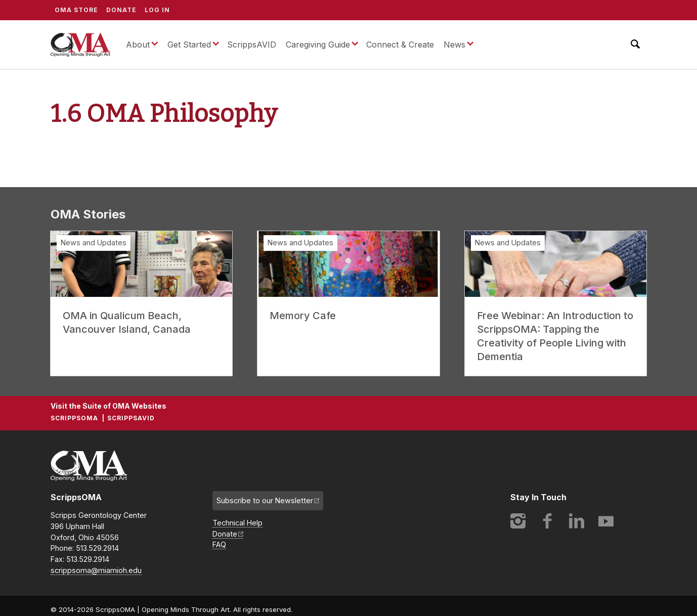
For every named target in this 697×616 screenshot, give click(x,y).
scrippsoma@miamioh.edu (96, 570)
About (138, 45)
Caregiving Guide (318, 45)
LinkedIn (577, 521)
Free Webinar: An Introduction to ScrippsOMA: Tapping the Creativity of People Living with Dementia (555, 336)
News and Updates (94, 243)
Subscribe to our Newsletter (265, 500)
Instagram (518, 521)
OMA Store (76, 10)
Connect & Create (400, 45)
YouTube (606, 521)
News (454, 45)
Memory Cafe (303, 316)
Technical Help (237, 523)
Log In (157, 10)
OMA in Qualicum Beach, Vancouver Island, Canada (127, 322)
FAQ (219, 544)
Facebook (547, 521)
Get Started (189, 45)
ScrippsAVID (252, 45)
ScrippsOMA (80, 45)
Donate (121, 10)
